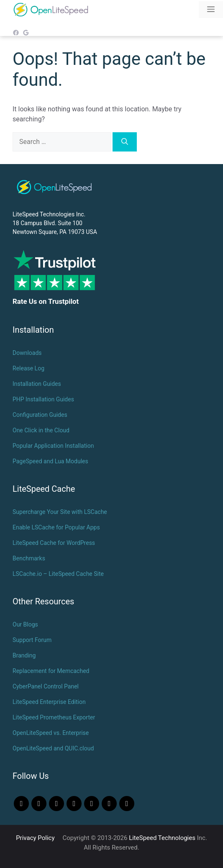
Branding (24, 655)
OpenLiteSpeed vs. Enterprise (51, 733)
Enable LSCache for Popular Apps (56, 527)
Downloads (27, 353)
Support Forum (32, 640)
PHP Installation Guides (43, 399)
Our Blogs (25, 624)
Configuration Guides (40, 415)
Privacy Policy (35, 838)
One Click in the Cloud (41, 430)
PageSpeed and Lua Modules (50, 461)
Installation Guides (37, 384)
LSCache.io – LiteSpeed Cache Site (58, 574)
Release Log (28, 368)
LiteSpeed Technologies (162, 838)
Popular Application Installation (53, 446)
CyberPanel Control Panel (46, 686)
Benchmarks (29, 558)
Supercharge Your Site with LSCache (60, 512)
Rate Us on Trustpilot (46, 301)
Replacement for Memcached (51, 671)
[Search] (125, 142)
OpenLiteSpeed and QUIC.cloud (53, 748)
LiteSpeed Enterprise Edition (49, 702)
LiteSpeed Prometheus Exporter (54, 717)
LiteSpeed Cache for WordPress (54, 543)
